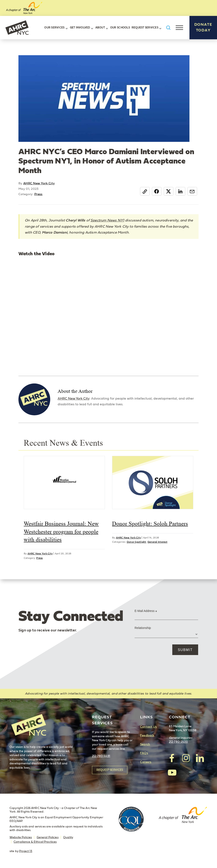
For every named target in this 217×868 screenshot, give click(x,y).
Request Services (145, 28)
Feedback (147, 735)
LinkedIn (180, 191)
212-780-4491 (101, 756)
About (100, 28)
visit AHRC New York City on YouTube (172, 772)
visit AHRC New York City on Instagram (186, 758)
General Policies (48, 837)
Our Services (54, 28)
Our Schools (120, 28)
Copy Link (145, 191)
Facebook (157, 191)
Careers (146, 762)
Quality (68, 837)
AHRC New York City (17, 28)
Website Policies (21, 837)
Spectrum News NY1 (107, 220)
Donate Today (203, 27)
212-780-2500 (178, 742)
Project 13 (26, 851)
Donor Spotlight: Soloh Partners (150, 524)
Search (145, 744)
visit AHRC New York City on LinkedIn (200, 758)
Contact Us (148, 727)
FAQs (144, 753)
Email (192, 191)
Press (38, 194)
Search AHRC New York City (168, 28)
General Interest (157, 542)
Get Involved (80, 28)
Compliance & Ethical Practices (35, 842)
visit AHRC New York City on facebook (172, 758)
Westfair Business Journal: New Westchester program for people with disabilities (61, 532)
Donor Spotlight (136, 542)
